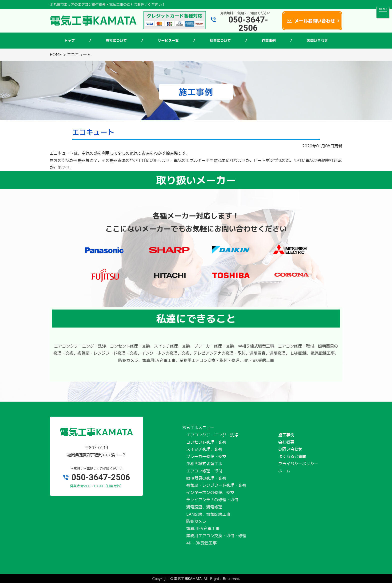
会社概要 (286, 442)
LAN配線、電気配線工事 (208, 514)
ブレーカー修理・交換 (206, 456)
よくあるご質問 (292, 456)
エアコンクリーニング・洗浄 (212, 435)
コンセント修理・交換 (206, 442)
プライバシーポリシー (298, 464)
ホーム (284, 471)
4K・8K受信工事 (201, 543)
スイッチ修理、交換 (204, 449)
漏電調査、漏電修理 (204, 507)
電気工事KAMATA (188, 579)
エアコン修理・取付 (204, 471)
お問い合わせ (290, 449)
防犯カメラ (196, 521)
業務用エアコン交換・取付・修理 (216, 536)
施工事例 (286, 435)
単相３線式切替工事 (204, 464)
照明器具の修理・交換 (206, 478)
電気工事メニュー (198, 428)
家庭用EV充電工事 (203, 528)
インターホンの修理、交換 (210, 492)
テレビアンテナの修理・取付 (212, 500)
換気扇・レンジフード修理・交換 (216, 485)
